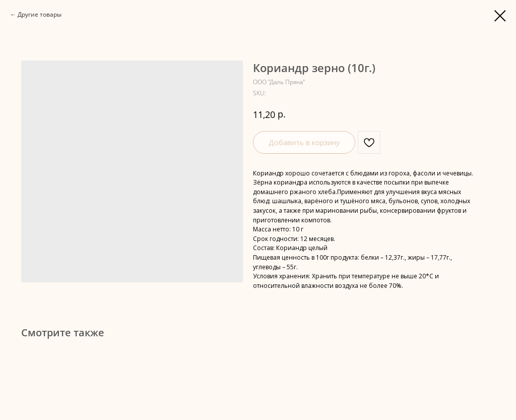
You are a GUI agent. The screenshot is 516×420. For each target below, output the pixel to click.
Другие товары (40, 14)
